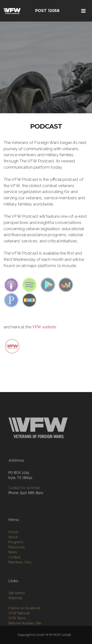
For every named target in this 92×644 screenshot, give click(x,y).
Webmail (15, 612)
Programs (16, 558)
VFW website (44, 327)
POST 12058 (47, 11)
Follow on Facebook (24, 622)
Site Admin (17, 607)
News (13, 568)
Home (13, 548)
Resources (17, 563)
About (13, 553)
